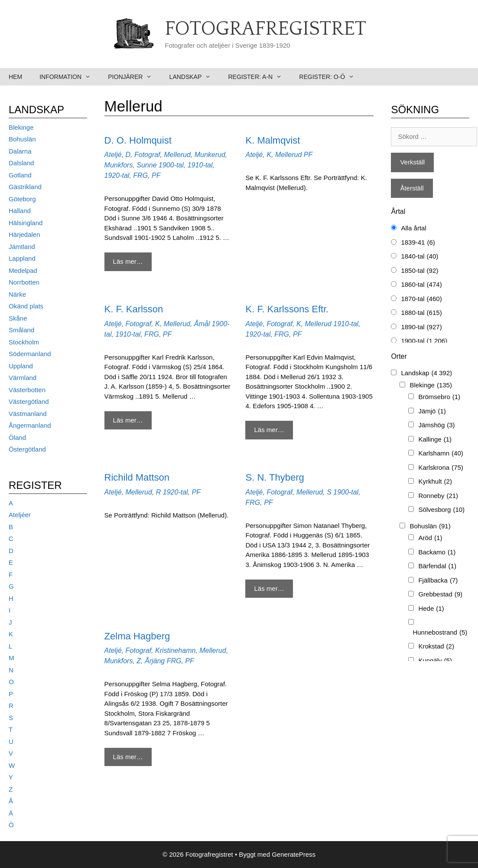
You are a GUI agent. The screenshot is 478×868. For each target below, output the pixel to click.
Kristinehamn (175, 650)
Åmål (202, 324)
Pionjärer (134, 77)
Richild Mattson (137, 477)
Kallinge (435, 440)
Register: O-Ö (331, 77)
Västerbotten (27, 390)
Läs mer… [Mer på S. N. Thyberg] (269, 588)
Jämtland (22, 247)
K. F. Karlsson (134, 309)
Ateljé (113, 155)
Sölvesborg (441, 510)
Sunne (146, 165)
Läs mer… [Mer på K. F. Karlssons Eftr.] (269, 430)
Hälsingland (26, 223)
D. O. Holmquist (138, 140)
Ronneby (438, 496)
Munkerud (210, 155)
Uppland (21, 366)
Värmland (23, 378)
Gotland (20, 175)
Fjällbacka (438, 581)
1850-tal (419, 271)
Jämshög (436, 425)
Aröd (430, 538)
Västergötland (29, 401)
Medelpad (23, 270)
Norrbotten (24, 282)
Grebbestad (440, 594)
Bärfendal (437, 566)
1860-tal (421, 285)
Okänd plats (26, 306)
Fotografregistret (265, 29)
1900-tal (171, 165)
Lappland (22, 258)
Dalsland (21, 163)
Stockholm (24, 342)
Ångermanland (30, 425)
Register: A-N (259, 77)
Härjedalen (24, 234)
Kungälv (435, 661)
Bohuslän (22, 139)
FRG (140, 175)
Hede (431, 609)
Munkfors (119, 165)
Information (69, 77)
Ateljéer (20, 515)
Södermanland (30, 354)
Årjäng (155, 661)
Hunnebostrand (440, 633)
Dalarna (20, 151)
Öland (17, 437)
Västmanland (28, 414)
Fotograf (147, 155)
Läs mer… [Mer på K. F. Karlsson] (128, 420)
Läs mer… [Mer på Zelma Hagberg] (128, 757)
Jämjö (432, 411)
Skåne (18, 318)
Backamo (437, 552)
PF (156, 175)
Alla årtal (413, 228)
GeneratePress (294, 854)
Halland (20, 211)
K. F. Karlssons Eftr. (287, 309)
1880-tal (421, 313)
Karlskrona (441, 468)
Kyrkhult (435, 482)
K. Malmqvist (273, 140)
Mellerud (177, 155)
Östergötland (27, 449)
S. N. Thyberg (275, 477)
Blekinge (21, 127)
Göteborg (22, 199)
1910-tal (200, 165)
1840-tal (419, 257)
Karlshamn (441, 454)
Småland (21, 330)
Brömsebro (439, 397)
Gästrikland (25, 187)
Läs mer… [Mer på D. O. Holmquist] (128, 261)
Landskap (195, 77)
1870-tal (421, 299)
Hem (15, 77)
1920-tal (117, 175)
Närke (17, 294)
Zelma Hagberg (137, 636)
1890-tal (421, 327)
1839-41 (418, 243)
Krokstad (436, 647)
